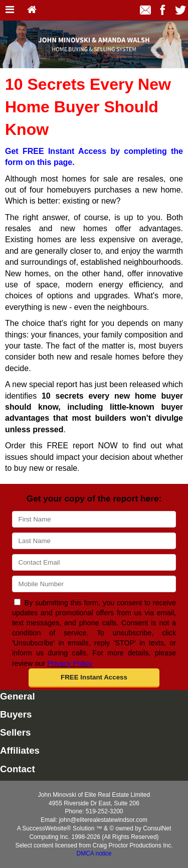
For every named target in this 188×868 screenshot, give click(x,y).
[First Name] (94, 519)
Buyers (16, 714)
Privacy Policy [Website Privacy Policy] (70, 663)
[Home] (32, 10)
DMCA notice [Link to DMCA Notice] (94, 853)
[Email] (94, 562)
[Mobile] (94, 584)
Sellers (15, 732)
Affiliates (20, 750)
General (18, 696)
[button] (94, 678)
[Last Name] (94, 541)
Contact (18, 769)
